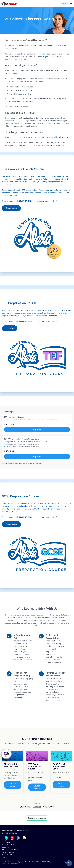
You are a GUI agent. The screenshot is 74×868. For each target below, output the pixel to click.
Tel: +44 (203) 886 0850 (10, 833)
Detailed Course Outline (8, 845)
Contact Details (6, 842)
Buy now (10, 328)
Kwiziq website (14, 123)
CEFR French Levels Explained (10, 850)
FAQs (3, 857)
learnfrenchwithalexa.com (16, 59)
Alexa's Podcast (6, 847)
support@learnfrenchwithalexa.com (15, 830)
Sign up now (11, 208)
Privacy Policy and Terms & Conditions (12, 840)
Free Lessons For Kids (8, 852)
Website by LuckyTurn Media (11, 863)
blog (57, 137)
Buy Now (37, 430)
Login (65, 3)
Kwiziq (43, 54)
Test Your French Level (8, 855)
